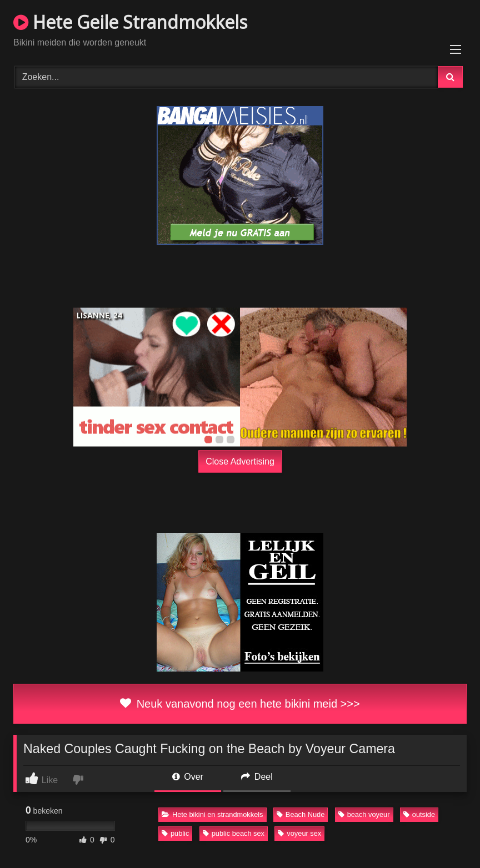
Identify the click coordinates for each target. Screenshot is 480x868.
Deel (257, 777)
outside (419, 814)
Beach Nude (301, 814)
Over (188, 777)
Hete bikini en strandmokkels (212, 814)
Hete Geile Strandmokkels (130, 22)
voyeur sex (299, 833)
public (175, 833)
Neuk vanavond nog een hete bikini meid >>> (240, 704)
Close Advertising (240, 461)
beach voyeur (364, 814)
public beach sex (234, 833)
